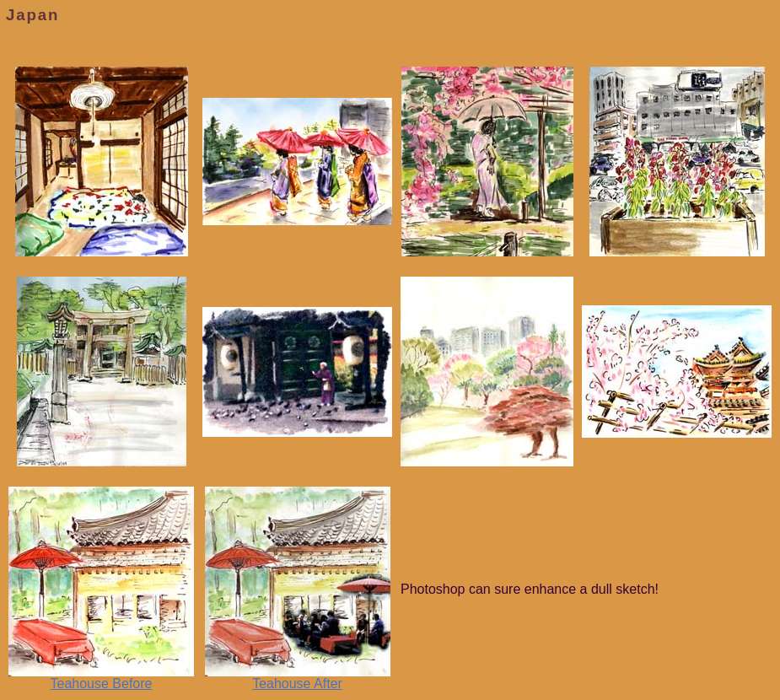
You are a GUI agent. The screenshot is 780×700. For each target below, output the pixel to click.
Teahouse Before (101, 678)
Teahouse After (298, 678)
